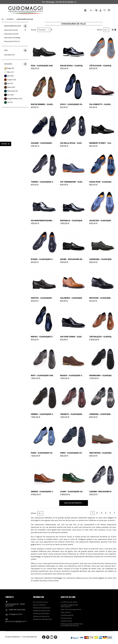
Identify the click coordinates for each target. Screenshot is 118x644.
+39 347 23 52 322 (63, 2)
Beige (9, 68)
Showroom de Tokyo (41, 613)
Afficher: (100, 30)
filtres (6, 144)
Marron (10, 87)
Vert (9, 102)
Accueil (3, 19)
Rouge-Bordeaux (13, 99)
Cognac (10, 80)
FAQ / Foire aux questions (71, 609)
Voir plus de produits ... (74, 503)
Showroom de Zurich (41, 611)
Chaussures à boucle (11, 34)
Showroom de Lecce (41, 616)
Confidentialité (67, 615)
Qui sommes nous (40, 602)
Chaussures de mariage (12, 38)
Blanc (9, 72)
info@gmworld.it (16, 614)
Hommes (10, 19)
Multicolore (11, 91)
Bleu (9, 76)
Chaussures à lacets (11, 30)
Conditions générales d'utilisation (69, 606)
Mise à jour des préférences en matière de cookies (72, 625)
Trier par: (34, 30)
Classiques (8, 55)
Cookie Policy (66, 621)
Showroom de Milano (42, 608)
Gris (9, 83)
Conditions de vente (69, 602)
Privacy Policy (66, 618)
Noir (9, 95)
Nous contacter (39, 605)
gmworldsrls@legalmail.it (16, 621)
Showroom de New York (43, 619)
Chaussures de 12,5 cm (12, 41)
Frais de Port (66, 612)
